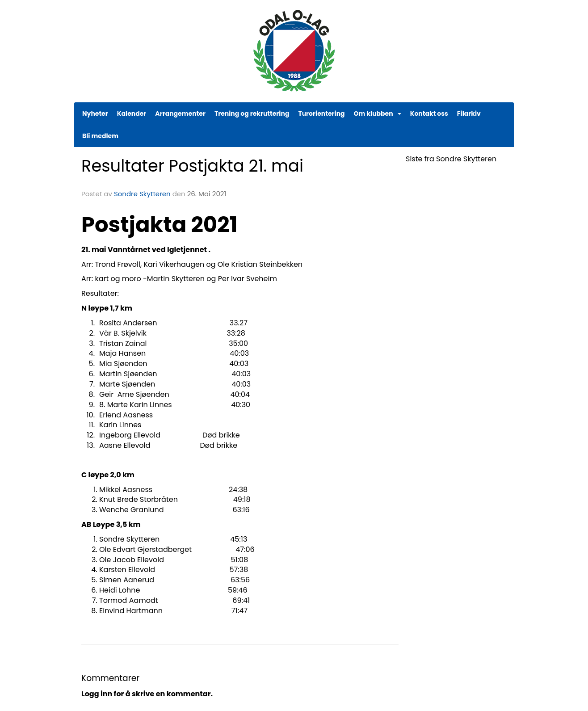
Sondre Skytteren (142, 194)
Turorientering (321, 114)
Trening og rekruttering (252, 114)
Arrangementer (180, 114)
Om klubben (378, 114)
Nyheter (95, 114)
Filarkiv (469, 114)
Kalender (132, 114)
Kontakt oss (429, 114)
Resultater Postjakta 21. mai (192, 166)
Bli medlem (100, 136)
